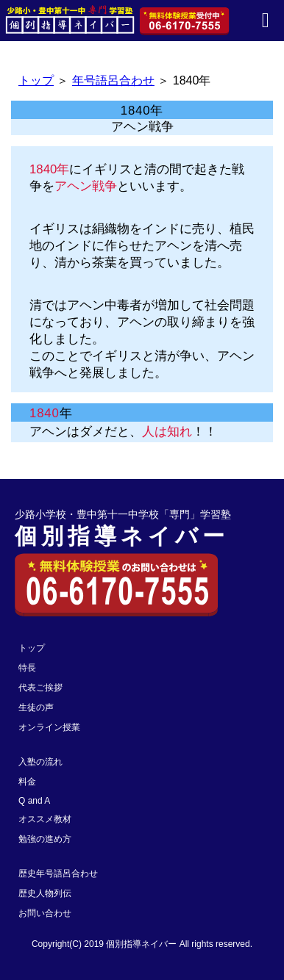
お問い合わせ (45, 913)
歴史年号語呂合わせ (58, 873)
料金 (27, 782)
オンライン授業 (49, 727)
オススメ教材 (45, 819)
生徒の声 (36, 707)
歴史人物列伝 (45, 893)
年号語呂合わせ (113, 80)
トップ (36, 80)
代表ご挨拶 (40, 688)
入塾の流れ (40, 762)
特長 (27, 668)
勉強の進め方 (45, 839)
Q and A (34, 801)
